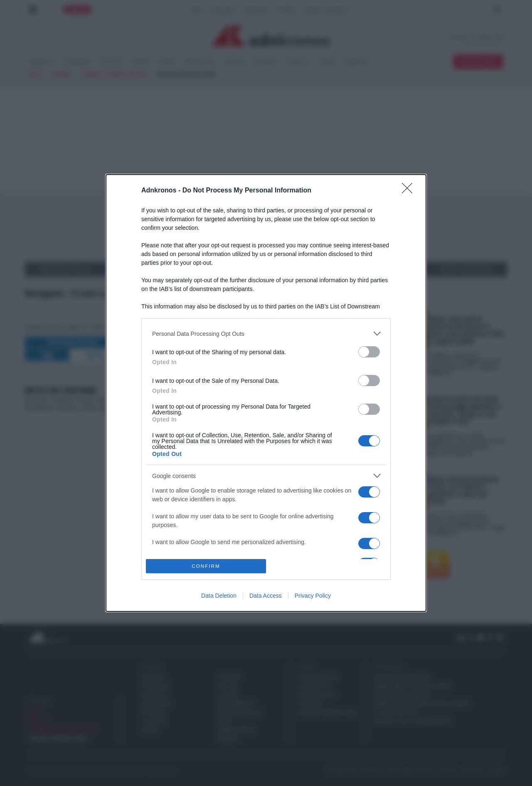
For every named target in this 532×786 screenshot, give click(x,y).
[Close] (410, 191)
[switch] (369, 352)
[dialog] (266, 393)
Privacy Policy (313, 596)
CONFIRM (206, 566)
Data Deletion (219, 596)
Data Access (266, 596)
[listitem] (266, 334)
